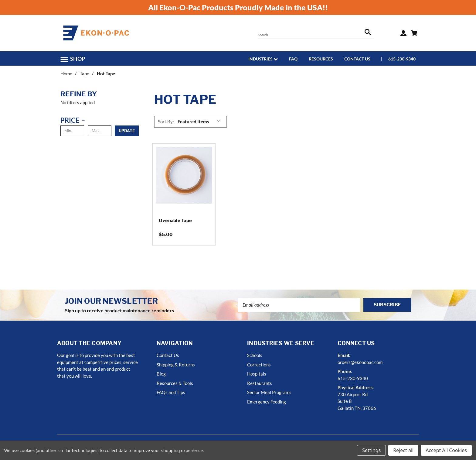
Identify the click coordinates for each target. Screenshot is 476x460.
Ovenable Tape (175, 221)
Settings (371, 450)
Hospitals (257, 374)
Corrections (259, 365)
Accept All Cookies (446, 450)
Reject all (403, 450)
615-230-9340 (402, 59)
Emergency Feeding (267, 402)
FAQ (293, 59)
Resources (321, 59)
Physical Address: (356, 387)
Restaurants (260, 383)
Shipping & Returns (176, 365)
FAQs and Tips (171, 392)
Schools (255, 355)
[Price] (74, 120)
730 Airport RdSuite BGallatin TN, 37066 (357, 401)
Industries (263, 59)
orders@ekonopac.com (360, 362)
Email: (344, 355)
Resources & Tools (175, 383)
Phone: (345, 371)
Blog (161, 374)
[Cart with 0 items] (414, 33)
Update (127, 131)
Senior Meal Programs (269, 392)
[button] (75, 59)
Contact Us (357, 59)
